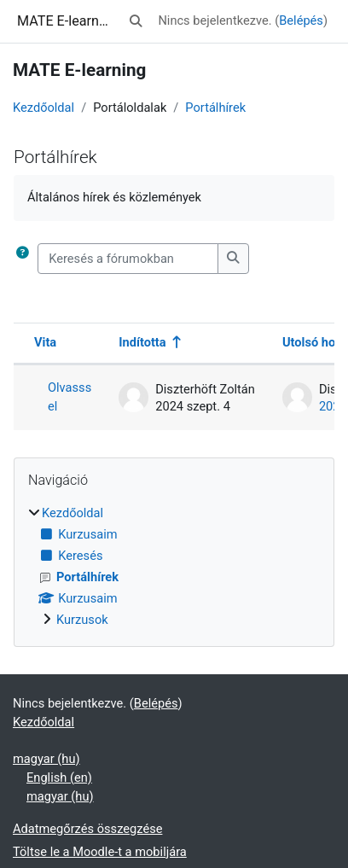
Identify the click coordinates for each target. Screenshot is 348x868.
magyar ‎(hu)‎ (46, 759)
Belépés (301, 20)
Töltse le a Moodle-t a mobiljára (100, 852)
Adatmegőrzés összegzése (87, 829)
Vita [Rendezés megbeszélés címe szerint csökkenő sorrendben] (45, 342)
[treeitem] (174, 567)
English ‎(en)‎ (59, 778)
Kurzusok (82, 620)
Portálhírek (215, 108)
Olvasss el (70, 397)
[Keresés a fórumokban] (128, 259)
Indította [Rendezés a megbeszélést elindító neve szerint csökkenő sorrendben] (142, 342)
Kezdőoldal (43, 108)
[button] (136, 21)
